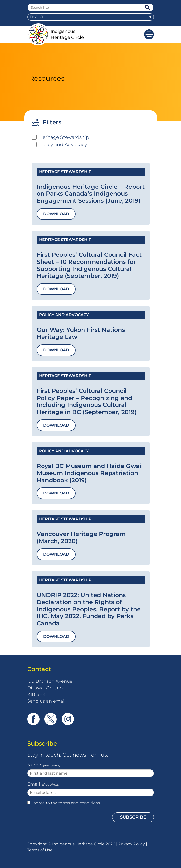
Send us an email (46, 701)
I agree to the (66, 803)
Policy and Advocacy (63, 144)
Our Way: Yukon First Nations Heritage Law (81, 333)
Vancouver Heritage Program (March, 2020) (81, 538)
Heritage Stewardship (64, 137)
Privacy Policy (132, 844)
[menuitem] (91, 17)
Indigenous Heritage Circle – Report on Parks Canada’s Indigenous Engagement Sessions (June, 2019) (91, 194)
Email (44, 785)
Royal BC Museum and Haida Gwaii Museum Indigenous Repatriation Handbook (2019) (90, 473)
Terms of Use (40, 850)
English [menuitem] (37, 17)
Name (44, 765)
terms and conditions (79, 803)
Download (56, 214)
